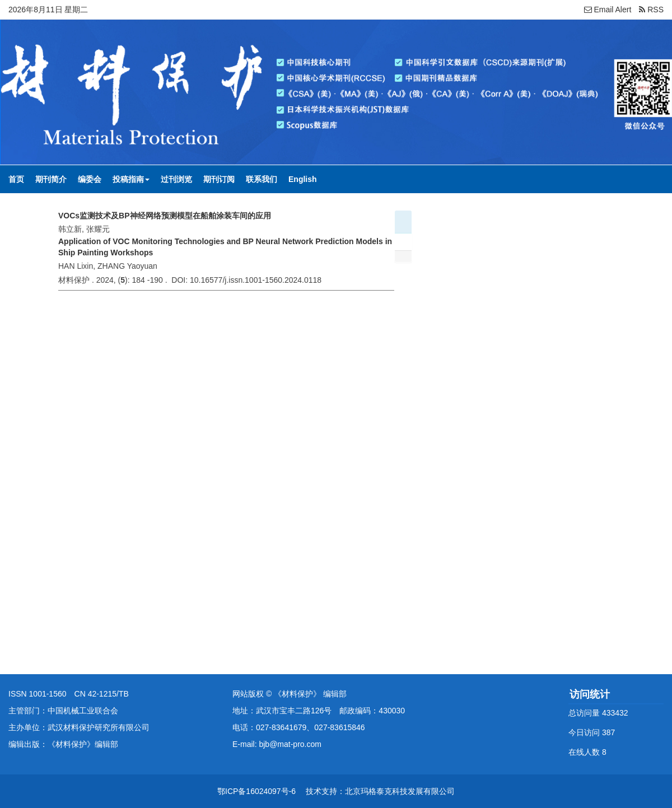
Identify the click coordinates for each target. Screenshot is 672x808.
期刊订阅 (219, 179)
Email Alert (608, 10)
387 (608, 732)
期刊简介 (51, 179)
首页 (16, 179)
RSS (651, 10)
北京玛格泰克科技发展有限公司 (400, 791)
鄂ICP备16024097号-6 (256, 791)
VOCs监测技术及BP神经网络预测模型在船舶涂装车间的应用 (165, 216)
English (303, 179)
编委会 (90, 179)
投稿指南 (131, 179)
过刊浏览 (176, 179)
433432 (615, 713)
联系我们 (262, 179)
